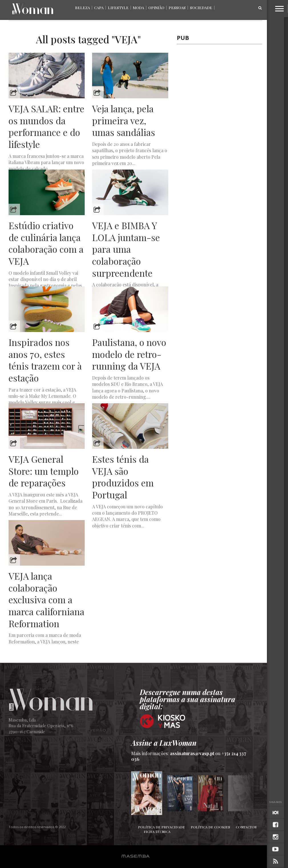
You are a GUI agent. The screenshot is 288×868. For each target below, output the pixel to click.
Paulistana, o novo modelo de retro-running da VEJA (129, 354)
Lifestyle (118, 8)
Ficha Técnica (157, 832)
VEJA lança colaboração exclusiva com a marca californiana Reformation (46, 600)
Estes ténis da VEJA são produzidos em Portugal (123, 477)
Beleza (82, 8)
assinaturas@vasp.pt (192, 753)
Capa (99, 8)
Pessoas (177, 8)
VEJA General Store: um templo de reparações (44, 471)
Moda (138, 8)
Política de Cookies (210, 827)
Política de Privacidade (162, 827)
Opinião (156, 8)
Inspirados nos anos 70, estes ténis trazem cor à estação (45, 360)
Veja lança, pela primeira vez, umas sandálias (124, 120)
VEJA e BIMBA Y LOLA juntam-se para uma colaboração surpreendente (126, 249)
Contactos (246, 827)
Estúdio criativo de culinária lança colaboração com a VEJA (46, 243)
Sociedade (201, 8)
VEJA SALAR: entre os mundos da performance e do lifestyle (46, 126)
